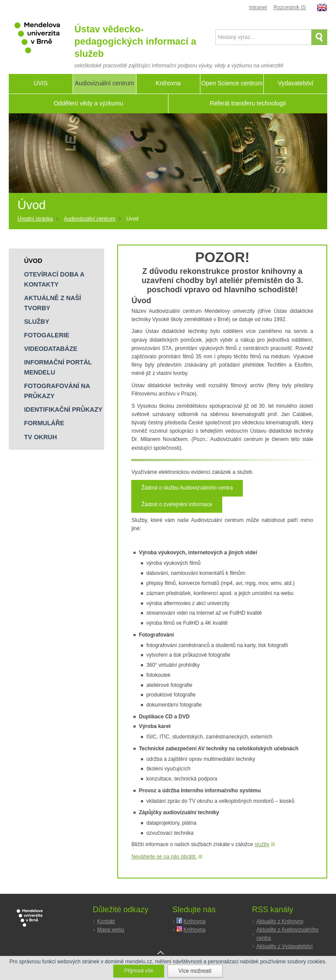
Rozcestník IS (290, 7)
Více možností (195, 971)
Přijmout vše (139, 971)
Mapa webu (111, 930)
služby (262, 844)
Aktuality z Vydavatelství (285, 946)
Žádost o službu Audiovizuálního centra (187, 488)
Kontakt (106, 921)
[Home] (38, 219)
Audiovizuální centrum (90, 219)
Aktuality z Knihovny (280, 921)
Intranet (258, 7)
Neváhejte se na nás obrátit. (164, 857)
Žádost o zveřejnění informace (177, 504)
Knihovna (194, 921)
